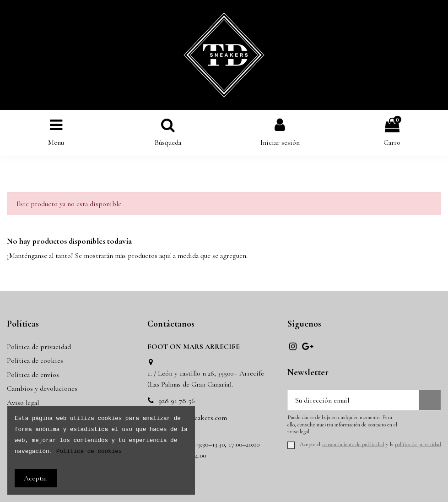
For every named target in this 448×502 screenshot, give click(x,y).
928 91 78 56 (177, 401)
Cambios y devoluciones (42, 388)
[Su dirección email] (353, 400)
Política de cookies (35, 360)
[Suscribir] (430, 400)
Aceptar (36, 478)
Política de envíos (33, 375)
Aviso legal (23, 403)
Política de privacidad (39, 347)
